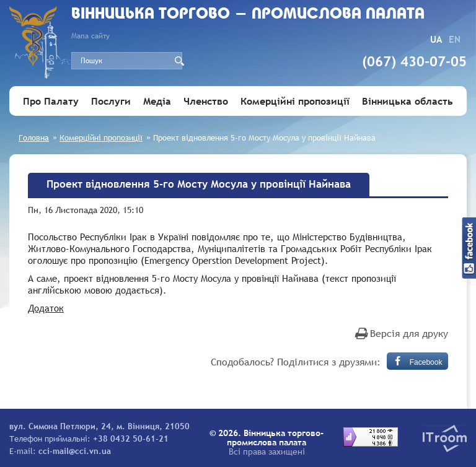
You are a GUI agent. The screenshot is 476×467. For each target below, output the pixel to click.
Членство (206, 101)
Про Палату (51, 101)
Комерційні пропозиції (295, 101)
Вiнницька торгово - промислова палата (248, 15)
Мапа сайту (90, 36)
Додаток (46, 308)
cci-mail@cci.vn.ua (75, 451)
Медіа (157, 101)
